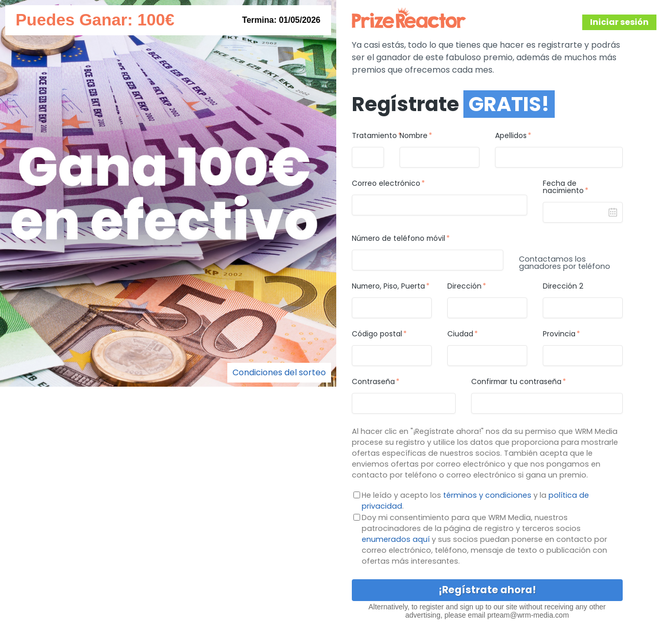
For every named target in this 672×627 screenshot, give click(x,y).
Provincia (559, 334)
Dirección (464, 287)
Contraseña (373, 382)
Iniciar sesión (619, 22)
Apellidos (511, 136)
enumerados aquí (396, 539)
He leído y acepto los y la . (475, 501)
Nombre (414, 136)
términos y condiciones (487, 495)
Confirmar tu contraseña (516, 382)
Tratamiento (368, 136)
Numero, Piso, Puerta (388, 287)
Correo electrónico (386, 184)
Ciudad (460, 334)
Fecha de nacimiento (563, 187)
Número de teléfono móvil (399, 239)
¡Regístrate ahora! (487, 590)
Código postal (377, 334)
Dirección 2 (563, 287)
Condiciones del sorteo (279, 372)
